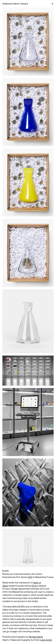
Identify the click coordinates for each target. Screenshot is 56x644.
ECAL (34, 586)
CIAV (30, 577)
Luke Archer (46, 640)
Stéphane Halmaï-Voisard (15, 4)
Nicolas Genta (36, 637)
